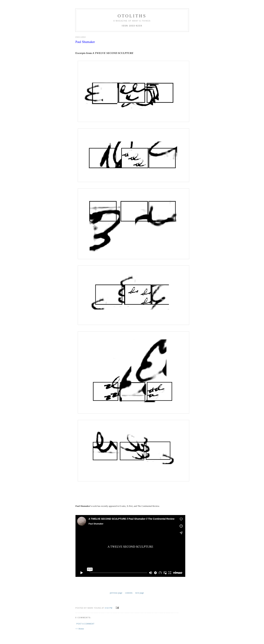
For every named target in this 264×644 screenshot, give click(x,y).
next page (140, 592)
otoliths (132, 16)
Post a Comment (86, 623)
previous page (116, 592)
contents (129, 592)
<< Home (80, 628)
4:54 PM (109, 607)
